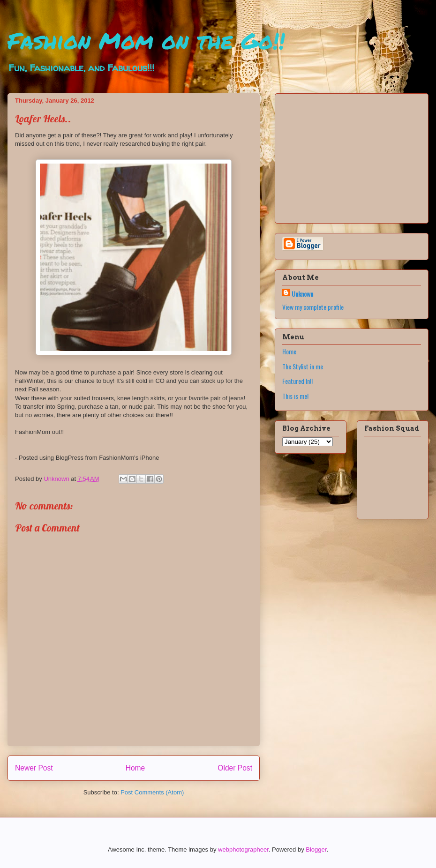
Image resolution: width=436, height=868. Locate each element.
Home (135, 768)
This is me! (295, 396)
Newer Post (34, 768)
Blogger (316, 849)
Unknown (302, 294)
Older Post (235, 768)
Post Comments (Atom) (152, 792)
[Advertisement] (341, 156)
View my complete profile (313, 307)
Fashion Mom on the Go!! (146, 40)
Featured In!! (297, 381)
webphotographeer (243, 849)
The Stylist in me (303, 366)
